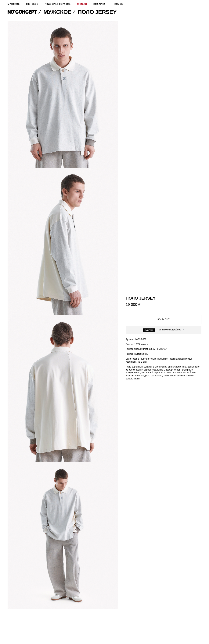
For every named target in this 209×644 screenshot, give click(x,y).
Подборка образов (58, 4)
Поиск (117, 4)
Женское (32, 4)
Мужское (14, 4)
